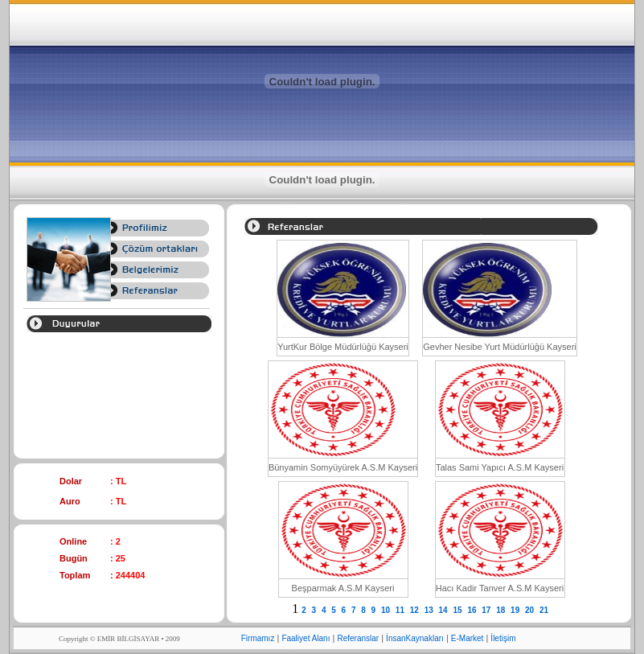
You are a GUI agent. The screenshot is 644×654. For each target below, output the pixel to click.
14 (445, 610)
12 (416, 610)
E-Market (468, 638)
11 (401, 610)
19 (516, 610)
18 (502, 610)
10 (387, 610)
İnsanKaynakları (415, 638)
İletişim (503, 638)
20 (531, 610)
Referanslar (358, 638)
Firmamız (258, 638)
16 (473, 610)
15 (458, 610)
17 (487, 610)
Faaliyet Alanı (306, 638)
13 (430, 610)
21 (545, 610)
